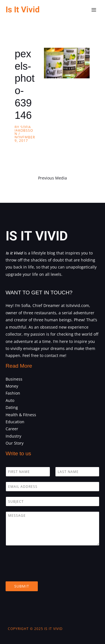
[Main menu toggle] (94, 10)
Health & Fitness (21, 415)
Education (15, 422)
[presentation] (48, 572)
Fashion (13, 393)
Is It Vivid (23, 10)
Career (12, 429)
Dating (12, 407)
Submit (22, 586)
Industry (13, 436)
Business (14, 379)
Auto (10, 400)
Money (12, 386)
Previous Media (53, 178)
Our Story (15, 443)
